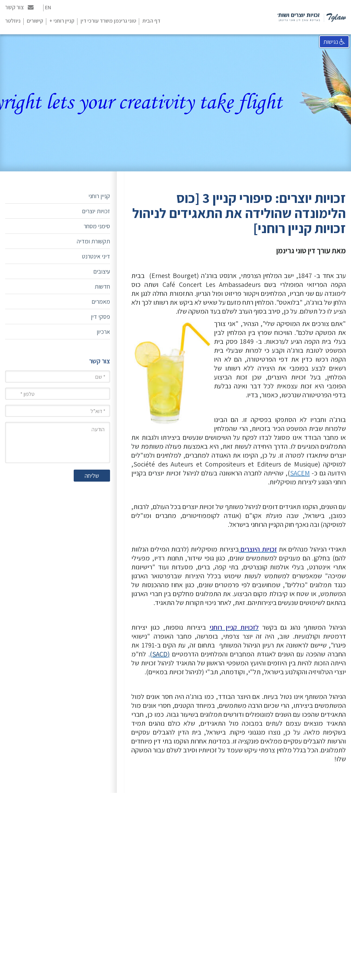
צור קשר (19, 7)
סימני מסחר (97, 226)
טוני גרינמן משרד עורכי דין (108, 21)
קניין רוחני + (62, 21)
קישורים (35, 21)
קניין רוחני (99, 196)
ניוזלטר (13, 21)
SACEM (300, 473)
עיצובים (102, 271)
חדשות (102, 286)
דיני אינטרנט (96, 256)
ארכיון (103, 332)
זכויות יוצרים (96, 211)
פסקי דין (100, 317)
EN (48, 7)
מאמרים (101, 301)
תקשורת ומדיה (93, 241)
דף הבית (151, 21)
